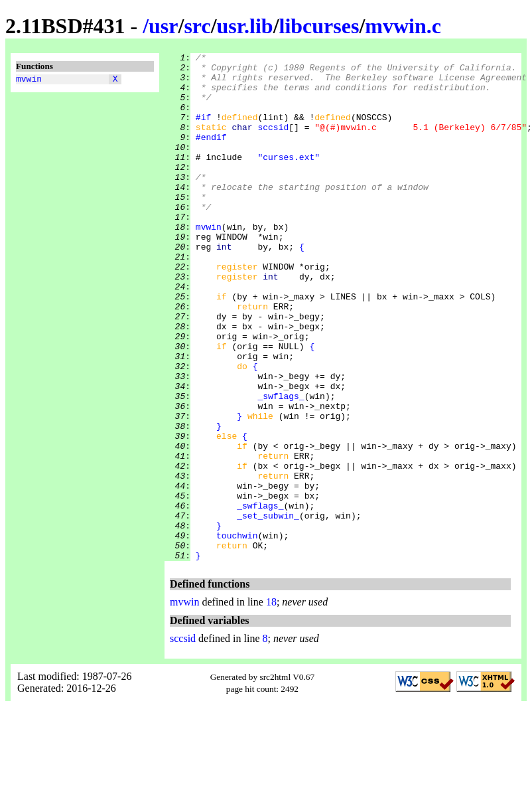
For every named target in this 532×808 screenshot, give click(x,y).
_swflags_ (281, 465)
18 (271, 703)
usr (163, 26)
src (197, 26)
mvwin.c (403, 26)
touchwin (237, 633)
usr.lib (245, 26)
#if (203, 131)
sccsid (273, 143)
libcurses (319, 26)
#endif (211, 155)
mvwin (29, 80)
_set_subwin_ (268, 609)
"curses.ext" (289, 179)
